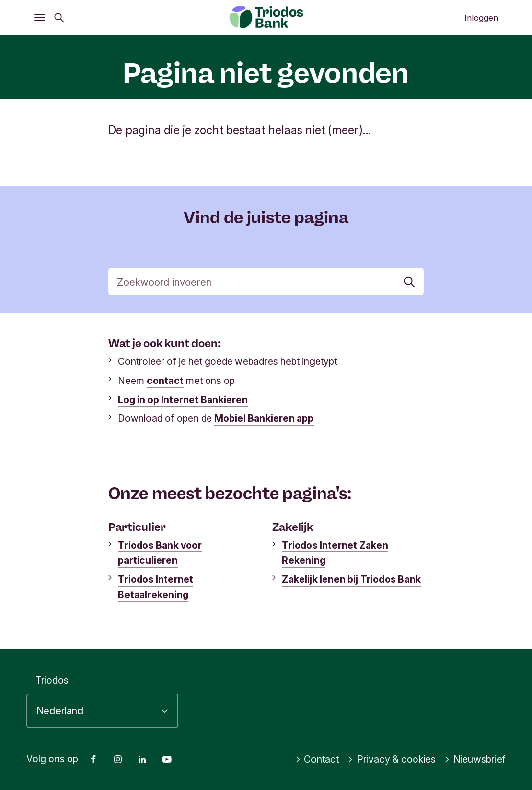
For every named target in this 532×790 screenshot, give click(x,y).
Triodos (52, 680)
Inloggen (481, 18)
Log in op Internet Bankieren (183, 400)
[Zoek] (266, 282)
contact (165, 381)
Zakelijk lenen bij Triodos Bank (351, 579)
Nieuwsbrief (475, 759)
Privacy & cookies (392, 759)
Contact (317, 759)
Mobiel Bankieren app (264, 418)
